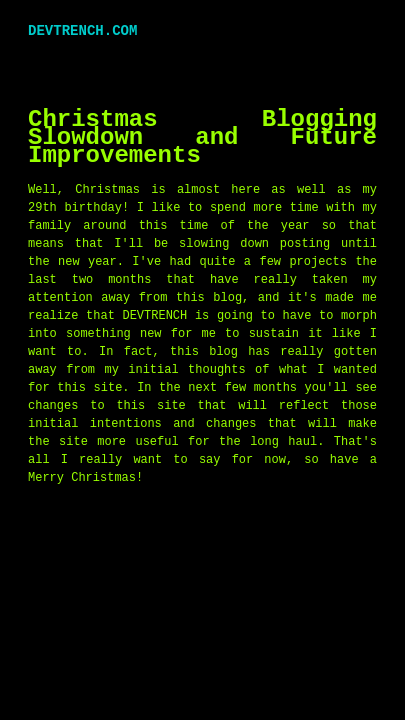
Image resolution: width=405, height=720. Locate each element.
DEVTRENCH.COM (82, 30)
